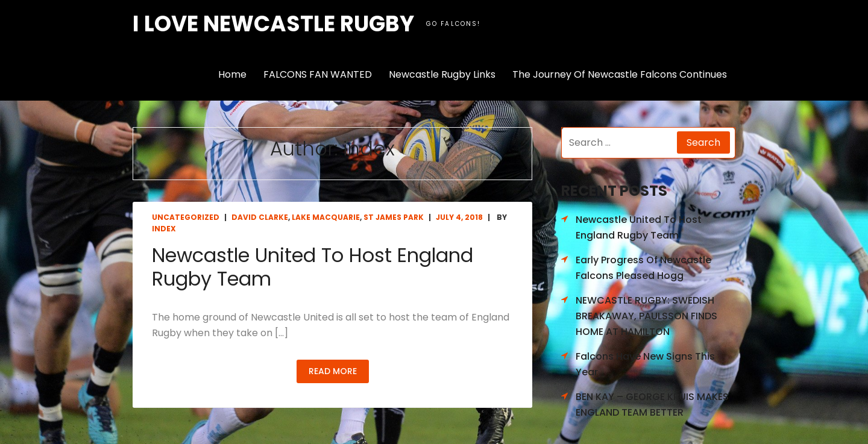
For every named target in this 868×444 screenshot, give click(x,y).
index (164, 229)
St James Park (394, 217)
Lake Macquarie (326, 217)
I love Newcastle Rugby (273, 24)
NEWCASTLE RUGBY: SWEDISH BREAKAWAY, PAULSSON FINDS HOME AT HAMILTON (646, 316)
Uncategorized (186, 217)
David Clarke (260, 217)
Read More (333, 371)
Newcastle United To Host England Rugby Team (313, 267)
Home (232, 74)
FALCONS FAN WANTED (318, 74)
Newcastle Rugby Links (442, 74)
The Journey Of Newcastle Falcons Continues (620, 74)
